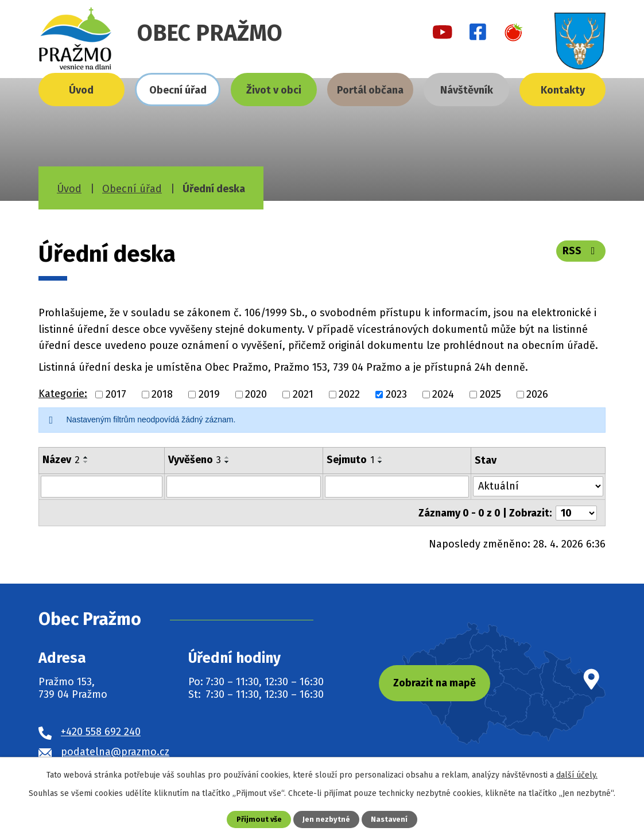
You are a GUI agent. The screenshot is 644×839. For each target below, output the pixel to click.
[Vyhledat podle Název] (102, 487)
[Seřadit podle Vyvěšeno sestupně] (227, 462)
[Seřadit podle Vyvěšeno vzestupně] (227, 457)
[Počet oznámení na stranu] (576, 512)
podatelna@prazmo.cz (115, 751)
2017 (116, 394)
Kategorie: (63, 394)
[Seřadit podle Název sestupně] (86, 462)
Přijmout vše (259, 819)
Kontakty (563, 90)
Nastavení (389, 819)
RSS (581, 251)
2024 (443, 394)
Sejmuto (351, 460)
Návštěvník (467, 90)
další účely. (577, 775)
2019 (209, 394)
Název (61, 460)
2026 (537, 394)
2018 (162, 394)
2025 (490, 394)
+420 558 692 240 (101, 731)
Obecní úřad (178, 90)
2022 (349, 394)
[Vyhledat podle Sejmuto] (397, 487)
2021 (303, 394)
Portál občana (370, 90)
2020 (256, 394)
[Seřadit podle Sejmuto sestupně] (381, 462)
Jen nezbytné (326, 819)
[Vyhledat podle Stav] (538, 486)
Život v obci (274, 90)
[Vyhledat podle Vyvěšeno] (244, 487)
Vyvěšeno (195, 460)
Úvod (81, 90)
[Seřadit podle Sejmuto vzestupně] (381, 457)
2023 (396, 394)
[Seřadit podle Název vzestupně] (86, 457)
